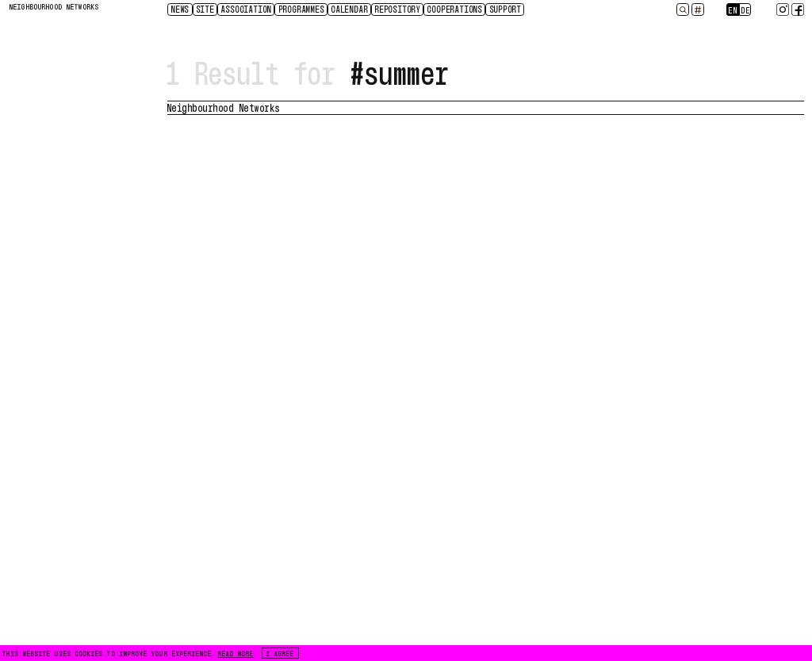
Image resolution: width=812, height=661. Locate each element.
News (180, 9)
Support (506, 9)
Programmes (302, 9)
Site (206, 9)
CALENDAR (350, 9)
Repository (398, 9)
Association (247, 9)
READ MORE (236, 653)
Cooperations (455, 9)
